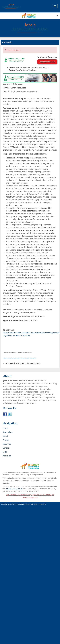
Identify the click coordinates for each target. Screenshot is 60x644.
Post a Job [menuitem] (7, 456)
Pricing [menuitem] (6, 440)
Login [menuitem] (5, 452)
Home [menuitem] (5, 428)
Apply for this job (47, 62)
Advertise (7, 444)
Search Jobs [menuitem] (8, 432)
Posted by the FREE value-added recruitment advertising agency (20, 358)
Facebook (5, 414)
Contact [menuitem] (6, 448)
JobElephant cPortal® (14, 489)
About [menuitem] (5, 436)
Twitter (10, 414)
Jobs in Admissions (23, 504)
